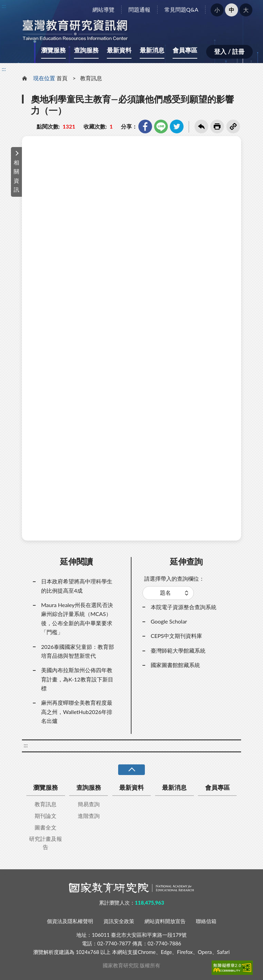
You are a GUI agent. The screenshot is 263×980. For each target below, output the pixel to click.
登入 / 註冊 (229, 51)
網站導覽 (103, 9)
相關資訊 (16, 176)
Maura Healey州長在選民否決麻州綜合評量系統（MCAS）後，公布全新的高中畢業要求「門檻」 (77, 618)
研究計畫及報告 (46, 843)
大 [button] (246, 10)
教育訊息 (91, 78)
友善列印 (217, 126)
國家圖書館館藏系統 (175, 665)
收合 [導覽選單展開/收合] (131, 770)
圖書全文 (46, 827)
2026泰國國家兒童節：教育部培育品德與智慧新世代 (78, 651)
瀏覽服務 (53, 50)
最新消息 (152, 50)
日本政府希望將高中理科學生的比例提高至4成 (77, 586)
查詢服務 (86, 50)
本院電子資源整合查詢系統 (184, 607)
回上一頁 (201, 126)
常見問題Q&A (181, 9)
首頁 (62, 78)
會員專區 (185, 50)
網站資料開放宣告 (165, 921)
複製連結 (233, 126)
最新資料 (119, 50)
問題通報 (139, 9)
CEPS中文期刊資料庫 (176, 636)
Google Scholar (169, 621)
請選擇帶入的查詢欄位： (174, 578)
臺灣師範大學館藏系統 (178, 650)
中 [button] (231, 10)
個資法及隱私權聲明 (70, 921)
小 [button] (217, 10)
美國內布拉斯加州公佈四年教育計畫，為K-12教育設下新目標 (77, 679)
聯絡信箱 (206, 921)
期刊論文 (46, 816)
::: (4, 6)
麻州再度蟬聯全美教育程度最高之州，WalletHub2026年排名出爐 (77, 712)
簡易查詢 (89, 804)
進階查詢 (89, 816)
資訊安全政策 (119, 921)
